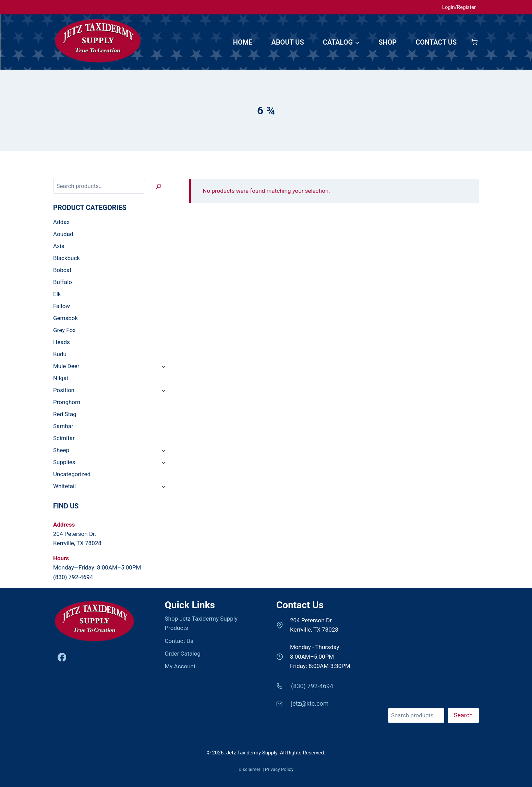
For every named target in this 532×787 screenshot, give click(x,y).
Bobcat (62, 270)
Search (397, 703)
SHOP (388, 42)
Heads (62, 342)
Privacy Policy (279, 769)
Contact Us (179, 641)
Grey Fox (64, 330)
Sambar (63, 426)
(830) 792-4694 (73, 577)
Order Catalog (183, 654)
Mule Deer (66, 366)
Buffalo (63, 282)
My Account (180, 666)
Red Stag (65, 414)
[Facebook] (62, 657)
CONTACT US (436, 42)
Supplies (64, 462)
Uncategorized (72, 474)
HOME (243, 42)
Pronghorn (67, 402)
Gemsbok (65, 318)
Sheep (61, 450)
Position (64, 390)
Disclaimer (250, 769)
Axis (59, 246)
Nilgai (61, 378)
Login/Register (459, 7)
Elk (57, 294)
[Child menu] (163, 366)
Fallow (62, 306)
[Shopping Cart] (474, 42)
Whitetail (64, 486)
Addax (61, 222)
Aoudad (63, 234)
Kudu (60, 354)
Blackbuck (66, 258)
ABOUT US (288, 42)
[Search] (159, 186)
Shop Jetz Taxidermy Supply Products (201, 623)
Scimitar (64, 438)
